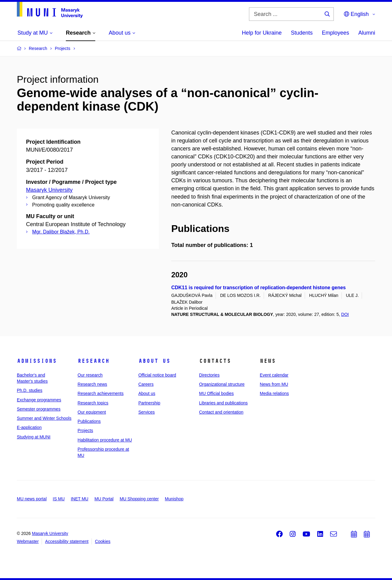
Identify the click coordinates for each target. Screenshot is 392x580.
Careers (146, 384)
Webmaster (28, 541)
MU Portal (104, 499)
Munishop (174, 499)
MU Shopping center (139, 499)
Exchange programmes (39, 400)
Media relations (274, 393)
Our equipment (92, 412)
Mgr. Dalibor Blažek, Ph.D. (61, 232)
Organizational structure (222, 384)
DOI (345, 314)
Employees (335, 33)
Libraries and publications (223, 403)
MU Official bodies (216, 393)
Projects (85, 430)
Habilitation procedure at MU (105, 440)
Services (147, 412)
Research (93, 361)
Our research (90, 375)
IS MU (59, 499)
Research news (92, 384)
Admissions (37, 361)
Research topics (93, 403)
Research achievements (100, 393)
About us (154, 361)
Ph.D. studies (30, 390)
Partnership (149, 403)
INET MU (79, 499)
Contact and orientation (221, 412)
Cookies (103, 541)
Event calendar (274, 375)
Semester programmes (39, 409)
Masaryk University (49, 190)
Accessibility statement (67, 541)
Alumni (367, 33)
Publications (89, 421)
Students (302, 33)
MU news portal (32, 499)
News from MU (274, 384)
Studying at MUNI (34, 437)
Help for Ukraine (262, 33)
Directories (209, 375)
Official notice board (157, 375)
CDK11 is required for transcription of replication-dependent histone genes (258, 288)
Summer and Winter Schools (44, 418)
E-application (29, 427)
